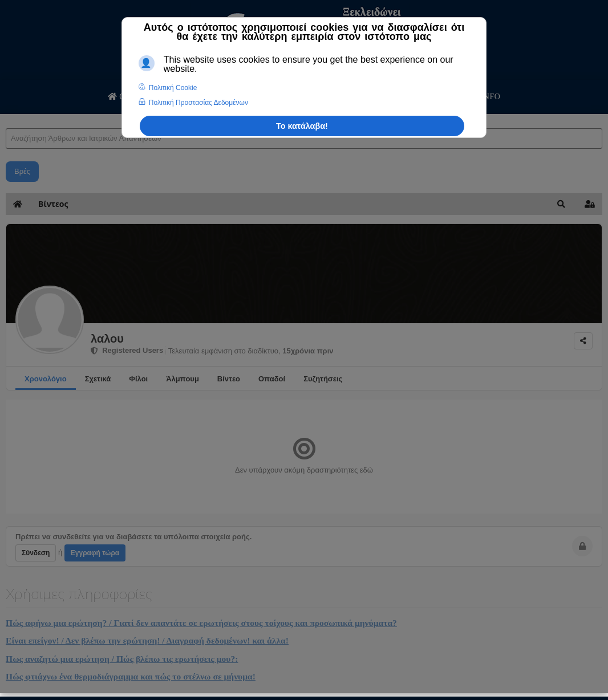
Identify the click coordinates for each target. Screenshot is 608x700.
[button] (561, 204)
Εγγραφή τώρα (95, 553)
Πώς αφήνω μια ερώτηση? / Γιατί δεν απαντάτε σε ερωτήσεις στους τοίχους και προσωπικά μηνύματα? (201, 623)
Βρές (22, 171)
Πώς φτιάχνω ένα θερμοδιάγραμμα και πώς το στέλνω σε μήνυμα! (131, 676)
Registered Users (127, 350)
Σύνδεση (36, 553)
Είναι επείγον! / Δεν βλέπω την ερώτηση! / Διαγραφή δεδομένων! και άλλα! (147, 640)
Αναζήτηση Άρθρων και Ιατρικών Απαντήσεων (6, 117)
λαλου (107, 339)
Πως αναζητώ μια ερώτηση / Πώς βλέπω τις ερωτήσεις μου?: (122, 659)
